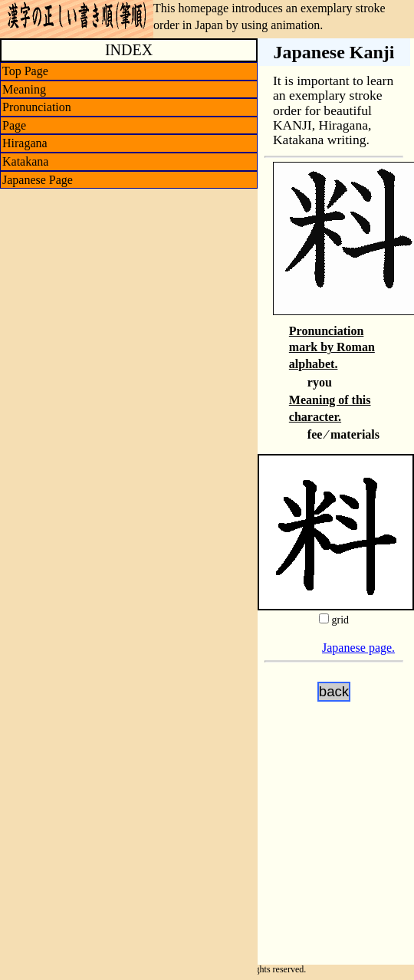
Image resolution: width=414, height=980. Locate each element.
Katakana (25, 161)
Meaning (24, 89)
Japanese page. (358, 648)
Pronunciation (37, 107)
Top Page (25, 71)
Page (14, 125)
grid (340, 620)
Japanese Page (38, 180)
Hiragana (25, 143)
